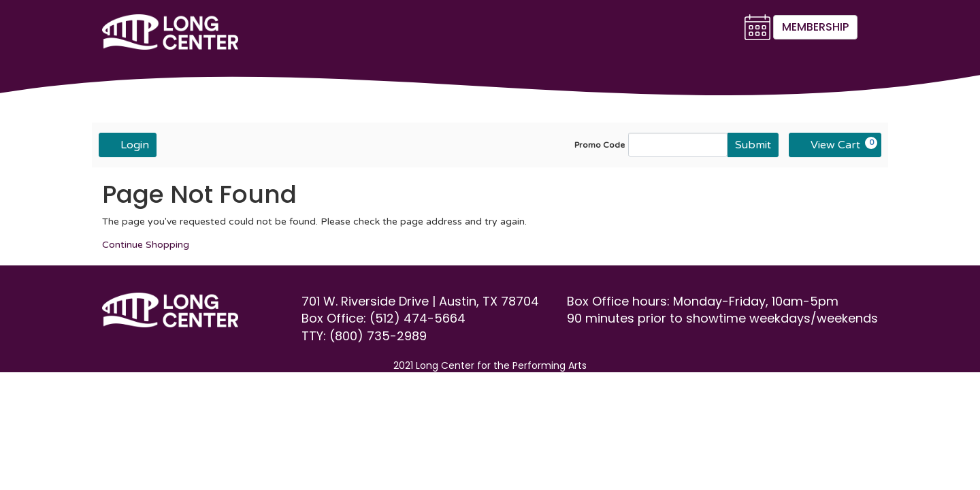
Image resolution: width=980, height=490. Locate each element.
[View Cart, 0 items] (835, 145)
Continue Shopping (146, 245)
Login (128, 144)
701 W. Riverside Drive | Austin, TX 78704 (422, 301)
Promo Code (600, 145)
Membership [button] (815, 27)
